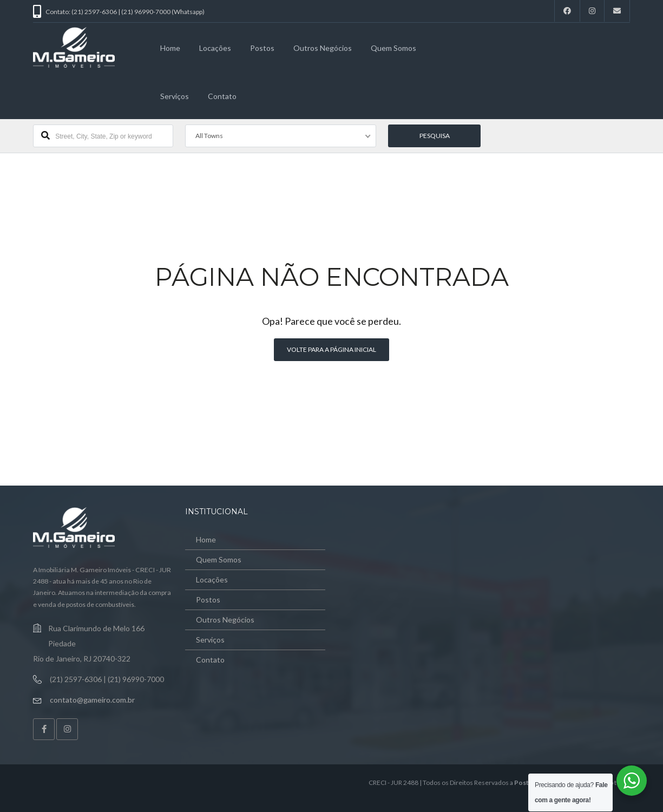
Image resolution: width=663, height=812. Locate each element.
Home (170, 48)
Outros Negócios (323, 48)
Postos (262, 48)
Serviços (175, 96)
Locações (215, 48)
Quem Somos (393, 48)
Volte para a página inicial (332, 349)
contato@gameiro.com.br (92, 700)
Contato (222, 96)
